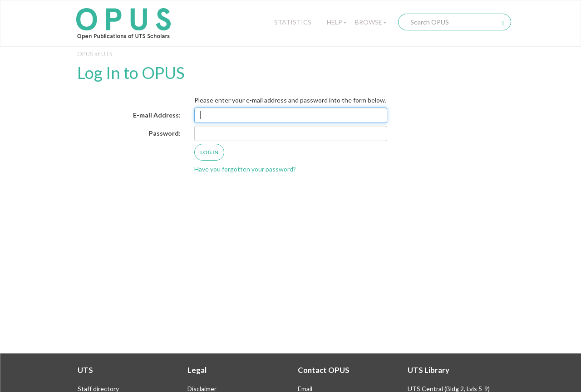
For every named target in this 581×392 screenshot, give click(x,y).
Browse (371, 22)
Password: (165, 133)
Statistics (293, 22)
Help (337, 22)
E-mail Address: (157, 115)
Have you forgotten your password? (245, 169)
